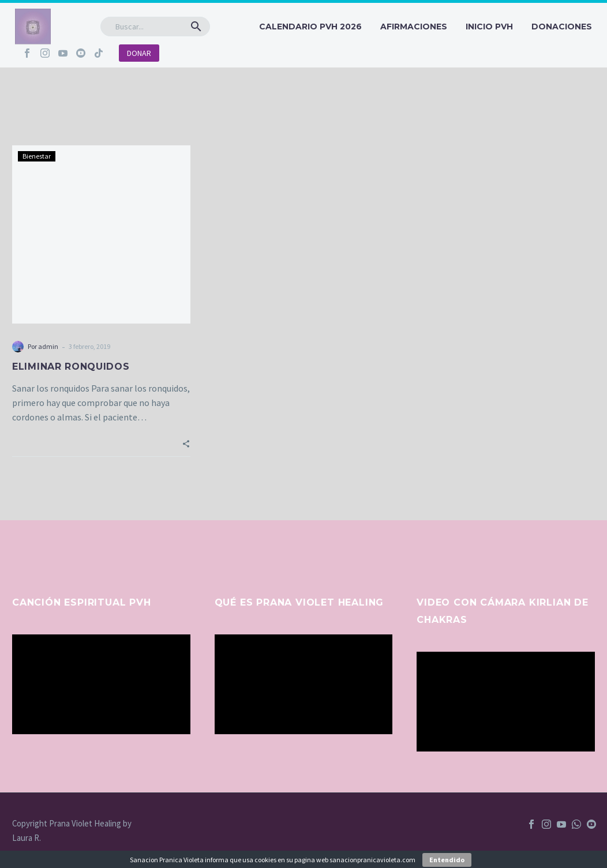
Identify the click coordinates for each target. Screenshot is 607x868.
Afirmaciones (414, 27)
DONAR (139, 53)
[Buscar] (155, 27)
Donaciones (562, 27)
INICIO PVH (489, 27)
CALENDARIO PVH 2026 (310, 27)
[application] (101, 685)
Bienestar (37, 156)
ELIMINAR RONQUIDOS (71, 367)
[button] (196, 27)
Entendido (447, 860)
